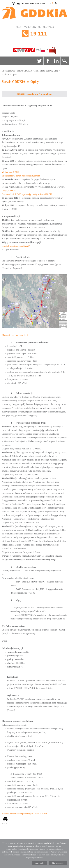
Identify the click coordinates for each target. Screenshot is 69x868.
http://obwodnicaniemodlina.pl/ (16, 246)
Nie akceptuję (58, 863)
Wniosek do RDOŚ (10, 172)
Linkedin (56, 61)
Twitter (39, 61)
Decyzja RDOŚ (9, 191)
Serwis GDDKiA (24, 71)
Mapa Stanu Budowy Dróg (46, 71)
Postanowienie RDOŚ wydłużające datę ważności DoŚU (27, 194)
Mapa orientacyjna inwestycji (15, 335)
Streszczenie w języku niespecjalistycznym (21, 176)
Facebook (48, 61)
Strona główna (8, 71)
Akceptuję (39, 863)
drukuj (5, 823)
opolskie (6, 74)
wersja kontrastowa (33, 4)
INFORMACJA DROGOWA (34, 34)
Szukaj (65, 61)
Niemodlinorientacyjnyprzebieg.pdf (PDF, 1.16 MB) (25, 814)
